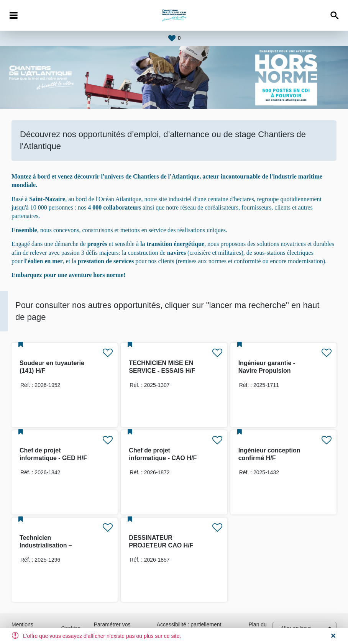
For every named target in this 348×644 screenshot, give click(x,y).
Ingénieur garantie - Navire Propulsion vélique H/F (267, 371)
